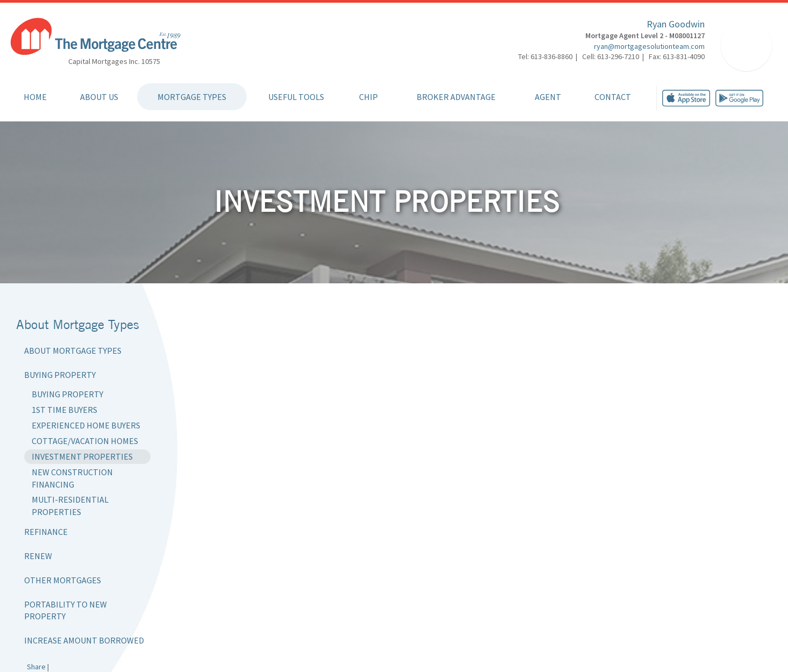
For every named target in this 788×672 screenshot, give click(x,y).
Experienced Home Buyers (86, 425)
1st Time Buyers (65, 410)
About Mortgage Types (73, 351)
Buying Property (60, 375)
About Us (99, 97)
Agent (548, 97)
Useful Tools (296, 97)
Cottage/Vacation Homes (85, 441)
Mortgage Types (192, 97)
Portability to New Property (66, 610)
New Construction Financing (72, 478)
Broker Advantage (456, 97)
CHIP (368, 97)
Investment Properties (82, 456)
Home (35, 97)
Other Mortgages (63, 580)
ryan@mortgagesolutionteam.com (649, 46)
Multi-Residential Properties (70, 506)
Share (36, 667)
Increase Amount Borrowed (84, 640)
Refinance (46, 532)
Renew (38, 556)
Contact (613, 97)
